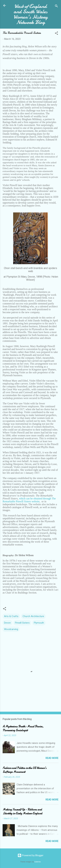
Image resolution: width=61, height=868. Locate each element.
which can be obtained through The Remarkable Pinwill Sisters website (29, 500)
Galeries (38, 862)
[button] (56, 34)
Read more (52, 758)
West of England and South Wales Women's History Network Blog (31, 14)
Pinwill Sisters (22, 623)
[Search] (56, 7)
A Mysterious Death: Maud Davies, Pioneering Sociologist (23, 728)
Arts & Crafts (11, 616)
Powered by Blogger (30, 855)
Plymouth (39, 623)
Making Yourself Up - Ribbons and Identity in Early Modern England (22, 811)
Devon (7, 623)
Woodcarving (11, 629)
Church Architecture (33, 616)
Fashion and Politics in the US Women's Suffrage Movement (24, 770)
